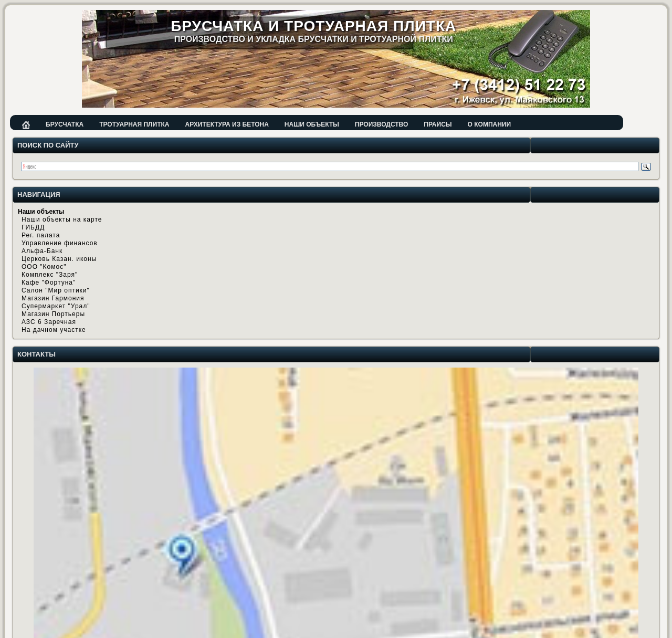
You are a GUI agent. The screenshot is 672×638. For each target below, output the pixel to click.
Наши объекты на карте (62, 219)
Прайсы (438, 124)
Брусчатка (65, 124)
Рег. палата (41, 235)
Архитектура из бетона (227, 124)
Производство (381, 124)
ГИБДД (33, 227)
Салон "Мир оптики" (56, 290)
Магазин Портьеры (53, 314)
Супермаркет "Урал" (56, 306)
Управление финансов (60, 243)
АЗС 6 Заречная (49, 322)
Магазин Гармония (53, 298)
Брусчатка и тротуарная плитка (313, 26)
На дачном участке (54, 330)
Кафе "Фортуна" (49, 283)
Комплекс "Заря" (50, 275)
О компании (490, 124)
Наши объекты (312, 124)
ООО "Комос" (44, 267)
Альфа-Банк (42, 251)
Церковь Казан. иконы (59, 259)
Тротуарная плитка (134, 124)
